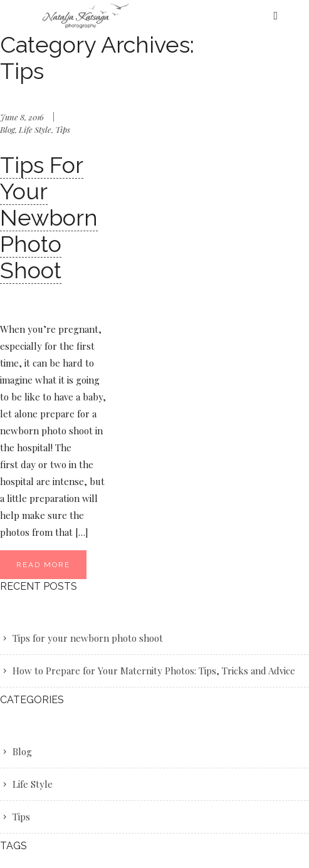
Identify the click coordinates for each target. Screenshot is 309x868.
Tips (63, 129)
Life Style (35, 129)
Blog (8, 129)
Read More (43, 565)
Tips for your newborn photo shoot (49, 217)
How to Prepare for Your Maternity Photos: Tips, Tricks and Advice (154, 671)
